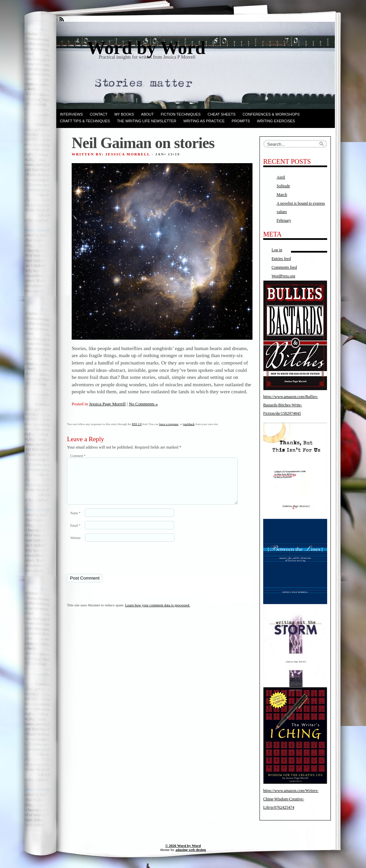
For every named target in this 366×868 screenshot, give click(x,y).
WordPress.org (283, 276)
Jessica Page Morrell (107, 404)
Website (76, 546)
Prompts (241, 121)
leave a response (169, 424)
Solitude (283, 186)
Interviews (71, 114)
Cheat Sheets (222, 114)
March (282, 195)
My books (124, 114)
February (284, 220)
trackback (189, 424)
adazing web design (191, 850)
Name (75, 521)
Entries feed (281, 259)
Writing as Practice (204, 121)
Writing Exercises (276, 121)
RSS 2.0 (137, 424)
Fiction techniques (181, 114)
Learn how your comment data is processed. (158, 613)
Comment (78, 456)
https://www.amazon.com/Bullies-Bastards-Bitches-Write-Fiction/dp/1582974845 (291, 405)
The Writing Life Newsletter (147, 121)
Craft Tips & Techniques (85, 121)
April (281, 177)
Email (75, 533)
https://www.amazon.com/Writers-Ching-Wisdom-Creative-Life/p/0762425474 (291, 799)
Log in (277, 250)
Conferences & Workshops (271, 114)
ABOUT (147, 114)
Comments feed (284, 267)
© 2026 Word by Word (183, 846)
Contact (98, 114)
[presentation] (113, 565)
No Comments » (143, 404)
